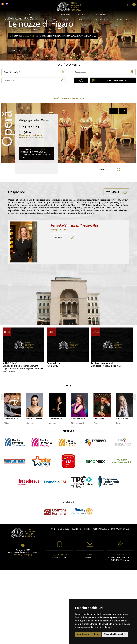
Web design (18, 554)
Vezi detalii (16, 51)
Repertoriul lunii (55, 363)
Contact (127, 15)
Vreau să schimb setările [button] (115, 634)
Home (8, 15)
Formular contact (121, 529)
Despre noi (44, 15)
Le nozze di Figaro (41, 24)
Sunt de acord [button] (83, 634)
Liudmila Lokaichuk (34, 419)
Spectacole (18, 15)
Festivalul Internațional (102, 363)
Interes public (81, 15)
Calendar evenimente (115, 81)
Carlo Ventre (99, 419)
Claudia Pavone (55, 419)
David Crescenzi (11, 419)
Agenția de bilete (66, 15)
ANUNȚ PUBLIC (10, 363)
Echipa (54, 15)
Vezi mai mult (113, 192)
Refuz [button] (97, 634)
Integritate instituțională (101, 15)
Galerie (118, 15)
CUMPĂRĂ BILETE (31, 15)
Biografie (58, 237)
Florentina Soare (78, 419)
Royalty (29, 554)
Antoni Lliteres (122, 419)
